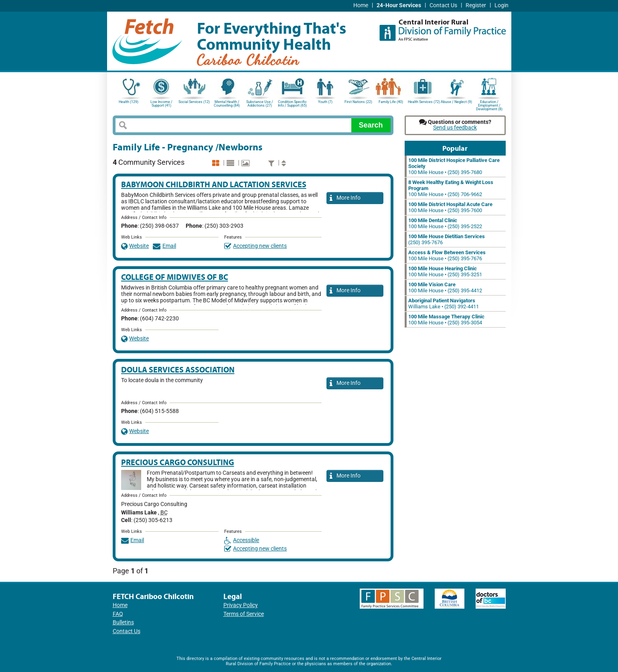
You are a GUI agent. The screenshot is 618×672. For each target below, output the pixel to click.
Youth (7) (325, 102)
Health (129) (129, 102)
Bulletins (123, 622)
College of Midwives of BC (175, 277)
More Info (345, 198)
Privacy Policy (241, 605)
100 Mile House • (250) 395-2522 (445, 223)
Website (135, 246)
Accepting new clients (256, 246)
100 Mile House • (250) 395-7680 (454, 166)
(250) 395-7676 (447, 239)
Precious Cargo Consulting (178, 462)
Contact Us (443, 5)
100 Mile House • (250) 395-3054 (446, 320)
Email (164, 246)
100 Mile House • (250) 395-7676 (447, 255)
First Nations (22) (358, 102)
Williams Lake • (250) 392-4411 (444, 304)
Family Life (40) (391, 102)
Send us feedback (455, 128)
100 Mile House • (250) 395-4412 (445, 287)
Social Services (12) (194, 102)
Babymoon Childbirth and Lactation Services (214, 184)
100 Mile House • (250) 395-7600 (450, 207)
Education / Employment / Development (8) (489, 105)
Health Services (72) (424, 102)
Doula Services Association (178, 369)
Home (361, 5)
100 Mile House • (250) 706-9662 (451, 188)
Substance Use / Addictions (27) (260, 104)
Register (476, 5)
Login (501, 5)
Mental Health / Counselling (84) (227, 104)
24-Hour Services (399, 5)
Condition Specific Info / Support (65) (292, 104)
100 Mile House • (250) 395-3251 (445, 271)
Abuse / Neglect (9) (456, 102)
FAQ (118, 614)
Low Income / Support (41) (161, 104)
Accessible (242, 540)
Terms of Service (244, 614)
